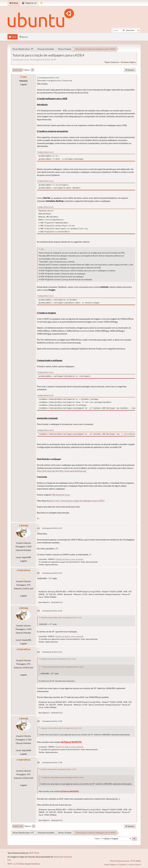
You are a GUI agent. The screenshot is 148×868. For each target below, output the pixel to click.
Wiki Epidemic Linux (61, 495)
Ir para (97, 839)
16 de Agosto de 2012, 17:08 (52, 762)
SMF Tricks (34, 853)
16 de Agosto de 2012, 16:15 (52, 528)
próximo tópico (128, 62)
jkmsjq (24, 525)
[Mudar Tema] (41, 3)
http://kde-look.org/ (46, 471)
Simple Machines (32, 864)
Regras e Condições (118, 864)
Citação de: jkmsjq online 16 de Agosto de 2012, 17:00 (58, 769)
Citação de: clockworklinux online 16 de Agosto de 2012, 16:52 (61, 728)
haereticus (24, 570)
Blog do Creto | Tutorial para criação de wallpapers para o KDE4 (75, 501)
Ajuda (107, 864)
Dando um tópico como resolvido (70, 559)
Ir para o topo (18, 826)
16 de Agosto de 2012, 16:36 (52, 611)
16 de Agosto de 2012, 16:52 (52, 652)
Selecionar (49, 152)
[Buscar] (124, 30)
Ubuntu (57, 857)
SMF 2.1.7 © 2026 (16, 864)
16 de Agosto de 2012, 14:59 (49, 78)
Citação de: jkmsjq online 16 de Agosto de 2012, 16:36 (58, 659)
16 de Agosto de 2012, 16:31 (52, 573)
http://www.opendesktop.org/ (73, 471)
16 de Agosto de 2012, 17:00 (52, 721)
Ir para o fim (17, 70)
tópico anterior (112, 62)
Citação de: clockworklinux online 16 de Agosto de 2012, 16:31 (61, 618)
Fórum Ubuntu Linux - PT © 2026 (125, 861)
